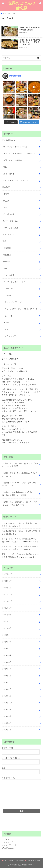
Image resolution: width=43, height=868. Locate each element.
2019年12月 (7, 696)
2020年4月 (7, 669)
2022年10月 (7, 581)
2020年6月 (7, 655)
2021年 (10, 13)
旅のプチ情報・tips (10, 221)
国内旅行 (6, 187)
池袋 (4, 241)
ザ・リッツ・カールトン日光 (15, 147)
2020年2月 (7, 682)
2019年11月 (7, 703)
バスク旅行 (8, 295)
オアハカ (9, 329)
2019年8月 (7, 723)
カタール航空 (9, 275)
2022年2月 (7, 588)
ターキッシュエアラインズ (14, 282)
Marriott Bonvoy (9, 140)
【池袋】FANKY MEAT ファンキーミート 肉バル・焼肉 (20, 484)
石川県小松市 (9, 214)
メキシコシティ (11, 336)
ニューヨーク (9, 289)
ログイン (6, 839)
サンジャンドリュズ (13, 302)
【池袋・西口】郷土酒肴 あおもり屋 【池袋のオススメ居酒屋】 (20, 465)
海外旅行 (6, 261)
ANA (5, 268)
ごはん (5, 167)
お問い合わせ (19, 860)
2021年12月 (7, 594)
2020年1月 (7, 689)
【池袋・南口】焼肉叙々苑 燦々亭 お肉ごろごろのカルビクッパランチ (20, 503)
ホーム (5, 860)
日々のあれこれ (9, 234)
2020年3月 (7, 676)
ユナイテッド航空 (11, 228)
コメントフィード (9, 845)
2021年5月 (7, 628)
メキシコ (7, 322)
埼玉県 (6, 201)
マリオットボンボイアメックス (15, 180)
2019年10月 (7, 709)
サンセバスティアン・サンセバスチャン (21, 309)
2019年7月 (7, 730)
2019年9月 (7, 716)
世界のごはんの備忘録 (22, 5)
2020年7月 (7, 649)
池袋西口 (7, 255)
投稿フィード (7, 842)
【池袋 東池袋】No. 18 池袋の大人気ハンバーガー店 (20, 474)
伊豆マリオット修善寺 (13, 160)
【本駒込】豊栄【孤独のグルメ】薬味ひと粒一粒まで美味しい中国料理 (20, 494)
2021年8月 (7, 622)
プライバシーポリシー (33, 860)
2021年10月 (7, 608)
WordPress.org (8, 848)
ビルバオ (9, 316)
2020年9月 (7, 635)
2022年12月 (7, 574)
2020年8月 (7, 642)
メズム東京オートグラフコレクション (19, 153)
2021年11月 (7, 601)
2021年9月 (7, 615)
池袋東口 (7, 248)
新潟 (5, 207)
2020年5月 (7, 662)
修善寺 (6, 194)
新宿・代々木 (9, 174)
